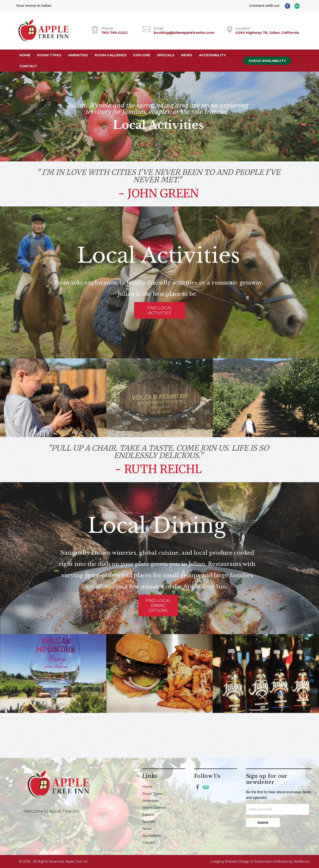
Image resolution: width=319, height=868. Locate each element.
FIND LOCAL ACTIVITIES (160, 310)
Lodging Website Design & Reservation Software (249, 861)
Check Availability (267, 61)
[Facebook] (289, 6)
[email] (278, 809)
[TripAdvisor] (299, 6)
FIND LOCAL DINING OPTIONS (158, 606)
